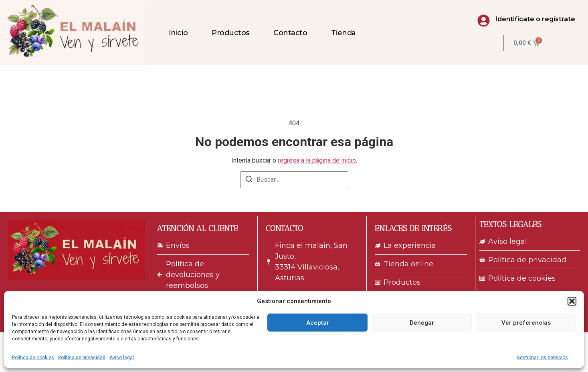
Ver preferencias (526, 323)
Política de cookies (33, 358)
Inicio (178, 33)
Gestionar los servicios (542, 358)
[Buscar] (249, 180)
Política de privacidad (82, 358)
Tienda (343, 33)
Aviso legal (122, 358)
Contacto (290, 33)
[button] (572, 301)
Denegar (422, 323)
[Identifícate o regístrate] (484, 21)
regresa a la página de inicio (317, 160)
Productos (230, 33)
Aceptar (318, 323)
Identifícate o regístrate (535, 19)
